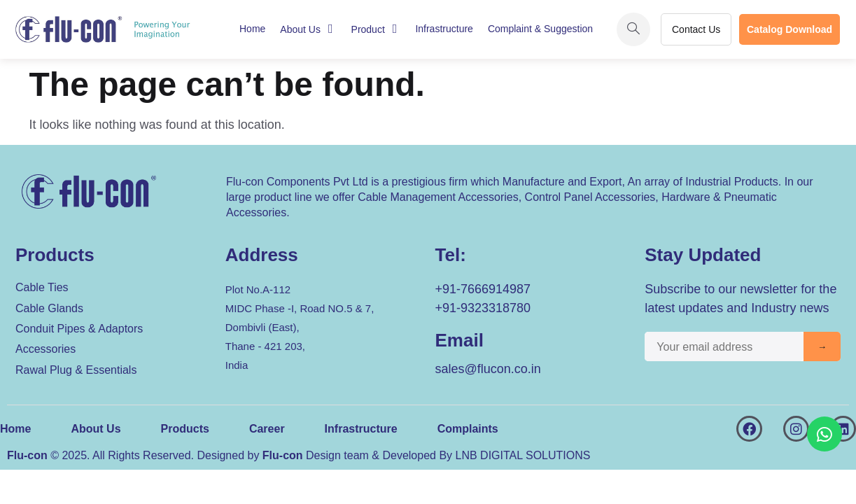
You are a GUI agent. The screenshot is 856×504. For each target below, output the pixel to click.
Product (376, 29)
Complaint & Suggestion (540, 29)
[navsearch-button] (633, 29)
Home (252, 29)
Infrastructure (444, 29)
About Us (308, 29)
